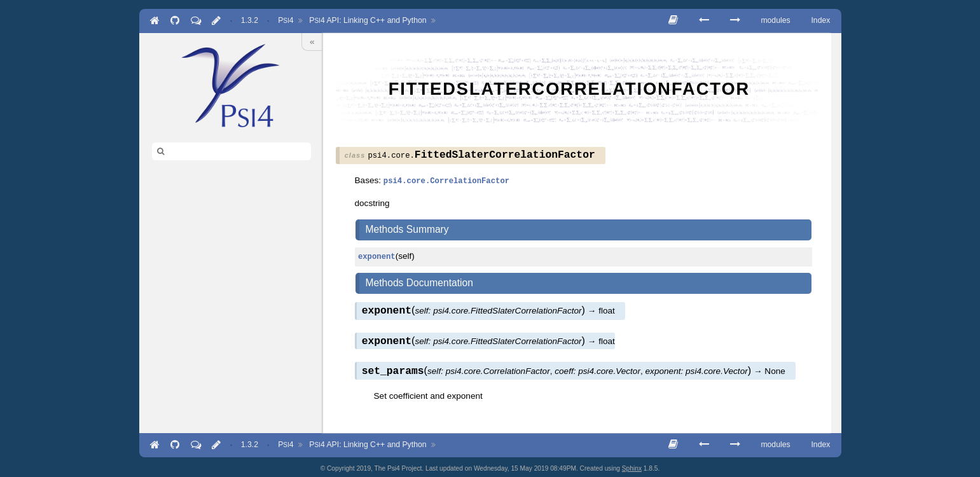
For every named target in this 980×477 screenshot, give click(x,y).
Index (820, 20)
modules (775, 20)
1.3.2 (250, 20)
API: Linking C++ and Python (368, 20)
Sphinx (632, 466)
